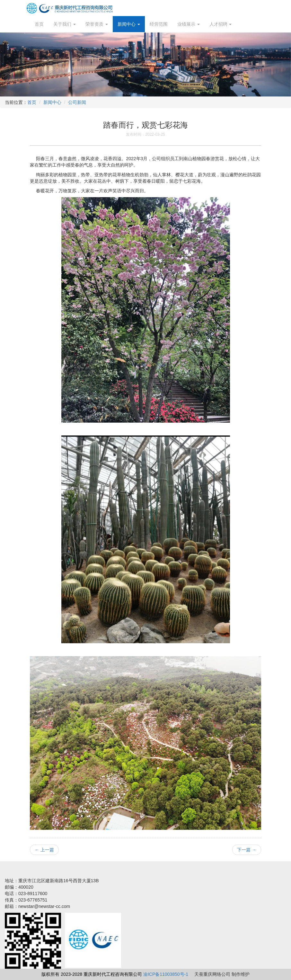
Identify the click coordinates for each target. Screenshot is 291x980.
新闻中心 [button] (129, 24)
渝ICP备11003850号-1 (166, 974)
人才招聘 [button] (221, 24)
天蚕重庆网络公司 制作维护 (222, 974)
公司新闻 (77, 102)
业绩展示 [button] (189, 24)
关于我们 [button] (65, 24)
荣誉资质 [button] (97, 24)
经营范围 (159, 24)
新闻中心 (52, 102)
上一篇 (44, 850)
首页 (39, 24)
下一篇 (247, 850)
